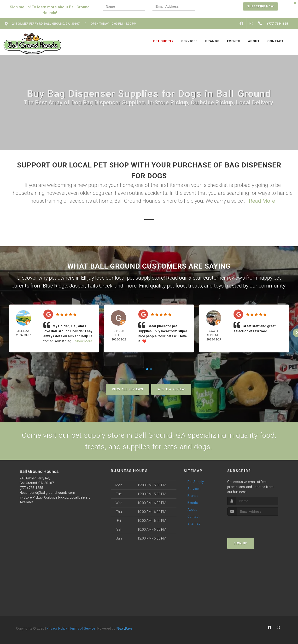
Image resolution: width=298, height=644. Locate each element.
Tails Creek (100, 286)
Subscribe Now (260, 6)
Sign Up (241, 543)
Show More (84, 341)
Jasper (77, 286)
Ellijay (88, 278)
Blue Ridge (55, 286)
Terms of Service (82, 628)
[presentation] (219, 7)
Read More (262, 201)
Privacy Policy (57, 628)
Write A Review (171, 389)
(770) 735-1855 (31, 488)
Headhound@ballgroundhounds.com (47, 493)
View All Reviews (128, 389)
